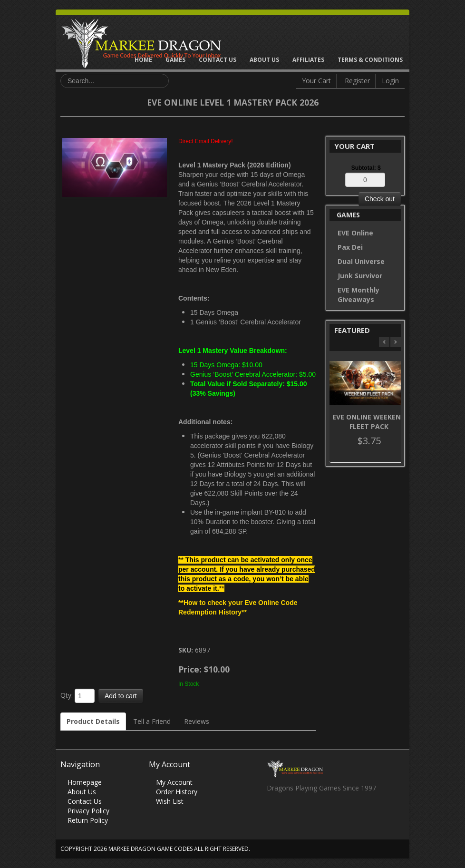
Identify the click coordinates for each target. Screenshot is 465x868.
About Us (264, 60)
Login (390, 81)
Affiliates (308, 60)
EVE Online (355, 233)
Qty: (67, 695)
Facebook (274, 814)
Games (175, 60)
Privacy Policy (88, 811)
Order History (177, 792)
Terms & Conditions (370, 60)
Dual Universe (361, 261)
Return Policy (88, 820)
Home (143, 60)
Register (357, 81)
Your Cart (316, 81)
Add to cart (121, 696)
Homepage (85, 782)
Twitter (292, 814)
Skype (311, 814)
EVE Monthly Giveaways (358, 295)
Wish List (170, 801)
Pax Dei (350, 247)
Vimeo (329, 814)
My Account (174, 782)
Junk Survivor (360, 276)
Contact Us (218, 60)
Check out (380, 199)
